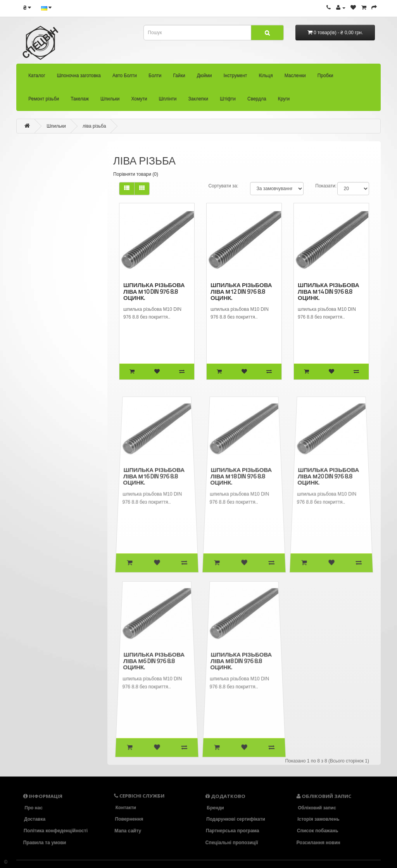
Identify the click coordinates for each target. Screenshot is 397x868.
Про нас (33, 807)
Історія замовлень (318, 819)
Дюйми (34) (28, 223)
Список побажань (318, 831)
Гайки (179, 78)
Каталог (37, 78)
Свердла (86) (50, 437)
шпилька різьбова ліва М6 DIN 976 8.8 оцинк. (154, 661)
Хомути (139, 102)
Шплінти (168, 102)
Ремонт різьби (44, 102)
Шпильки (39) (39, 323)
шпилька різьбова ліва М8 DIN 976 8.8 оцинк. (241, 661)
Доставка (35, 819)
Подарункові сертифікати (236, 819)
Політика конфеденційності (56, 831)
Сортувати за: (223, 186)
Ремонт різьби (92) (42, 294)
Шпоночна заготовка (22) (37, 164)
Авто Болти (125, 78)
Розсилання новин (319, 842)
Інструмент (235, 78)
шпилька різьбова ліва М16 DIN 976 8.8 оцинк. (154, 476)
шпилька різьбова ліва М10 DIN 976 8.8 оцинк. (154, 291)
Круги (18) (48, 452)
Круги (284, 102)
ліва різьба (94, 126)
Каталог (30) (22, 151)
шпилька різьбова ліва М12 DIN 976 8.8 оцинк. (241, 291)
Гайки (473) (26, 209)
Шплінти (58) (45, 394)
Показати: (326, 186)
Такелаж (80, 102)
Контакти (126, 807)
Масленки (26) (35, 265)
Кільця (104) (31, 251)
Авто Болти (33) (28, 180)
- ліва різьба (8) (47, 365)
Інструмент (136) (34, 237)
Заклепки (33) (48, 408)
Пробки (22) (34, 280)
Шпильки (110, 102)
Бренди (215, 807)
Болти (155, 78)
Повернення (129, 819)
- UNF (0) (39, 352)
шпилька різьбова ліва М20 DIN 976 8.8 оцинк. (329, 476)
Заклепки (198, 102)
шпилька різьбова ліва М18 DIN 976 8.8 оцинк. (241, 476)
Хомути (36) (43, 380)
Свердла (257, 102)
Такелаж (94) (37, 309)
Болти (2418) (27, 194)
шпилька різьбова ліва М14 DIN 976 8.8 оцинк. (328, 291)
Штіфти (228, 102)
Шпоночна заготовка (79, 78)
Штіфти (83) (47, 423)
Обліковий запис (317, 807)
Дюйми (205, 78)
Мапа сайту (128, 831)
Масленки (295, 78)
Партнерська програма (233, 831)
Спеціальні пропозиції (232, 842)
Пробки (325, 78)
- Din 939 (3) (41, 337)
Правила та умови (45, 842)
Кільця (266, 78)
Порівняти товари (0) (136, 174)
